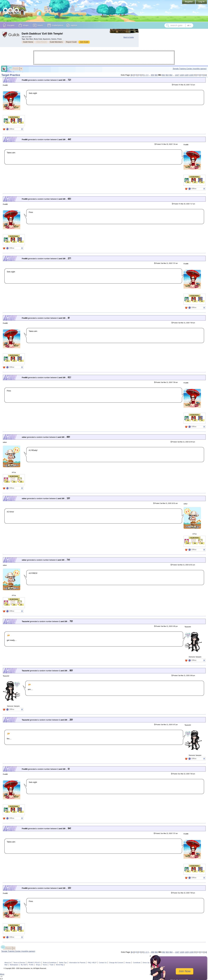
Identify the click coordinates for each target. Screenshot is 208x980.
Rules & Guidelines (50, 963)
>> (198, 75)
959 (153, 75)
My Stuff (24, 965)
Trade (51, 965)
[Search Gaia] (168, 25)
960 (156, 75)
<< (136, 75)
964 (171, 75)
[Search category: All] (189, 25)
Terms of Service (19, 963)
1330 (191, 75)
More (2, 974)
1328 (182, 75)
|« (132, 75)
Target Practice (11, 75)
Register (189, 2)
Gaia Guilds (11, 35)
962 (164, 75)
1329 (186, 75)
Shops (38, 965)
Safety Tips (63, 963)
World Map (60, 965)
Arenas (128, 963)
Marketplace (14, 965)
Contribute (137, 963)
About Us (8, 963)
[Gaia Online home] (12, 11)
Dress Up (146, 963)
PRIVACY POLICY (34, 963)
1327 (177, 75)
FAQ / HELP (92, 963)
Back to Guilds (129, 37)
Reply (14, 68)
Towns (45, 965)
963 (167, 75)
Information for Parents (77, 963)
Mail (6, 965)
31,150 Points (14, 476)
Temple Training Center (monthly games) (190, 69)
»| (205, 75)
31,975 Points (14, 117)
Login (201, 2)
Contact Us (103, 963)
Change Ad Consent (116, 963)
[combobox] (179, 25)
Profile (31, 965)
